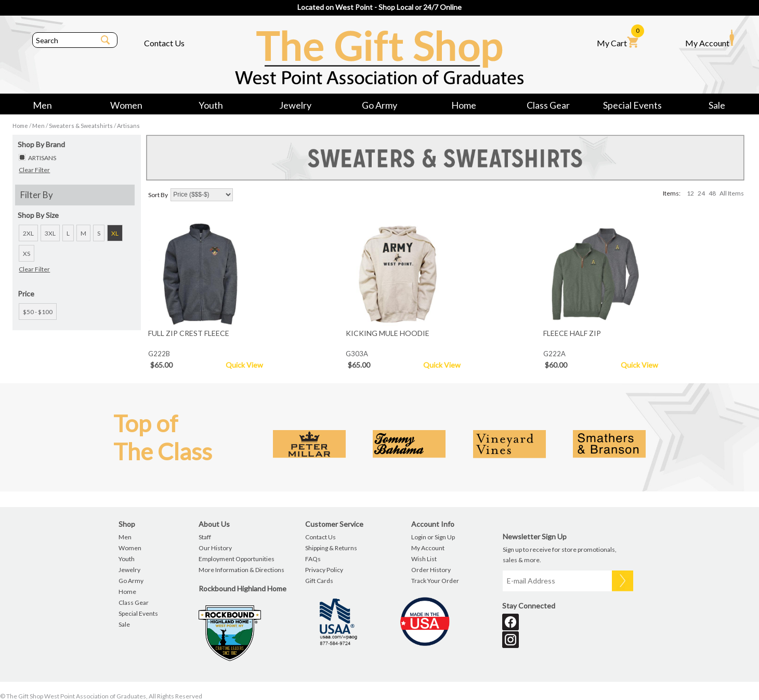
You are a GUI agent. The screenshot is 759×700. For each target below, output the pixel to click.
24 (701, 193)
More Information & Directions (241, 570)
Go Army (379, 105)
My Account (710, 38)
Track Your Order (435, 581)
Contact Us (164, 43)
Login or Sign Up (433, 537)
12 (690, 193)
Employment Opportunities (237, 559)
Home (464, 105)
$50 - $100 (38, 312)
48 (712, 193)
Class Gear (548, 105)
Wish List (424, 559)
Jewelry (295, 105)
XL (115, 233)
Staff (205, 537)
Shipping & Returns (331, 548)
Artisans (128, 126)
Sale (717, 105)
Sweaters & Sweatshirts (81, 126)
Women (126, 105)
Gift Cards (319, 581)
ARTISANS (42, 158)
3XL (50, 233)
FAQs (313, 559)
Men (42, 105)
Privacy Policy (324, 570)
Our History (215, 548)
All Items (732, 193)
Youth (211, 105)
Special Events (632, 105)
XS (27, 254)
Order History (431, 570)
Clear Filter (34, 170)
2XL (28, 233)
